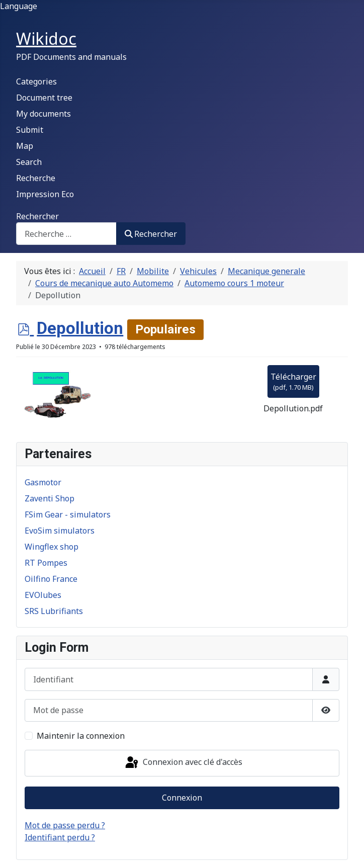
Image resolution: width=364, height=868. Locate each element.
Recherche (36, 178)
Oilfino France (51, 579)
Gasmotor (43, 482)
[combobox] (66, 234)
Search (29, 162)
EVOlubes (43, 595)
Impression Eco (45, 194)
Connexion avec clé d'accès (183, 763)
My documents (43, 114)
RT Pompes (46, 563)
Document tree (44, 98)
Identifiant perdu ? (60, 837)
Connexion (182, 798)
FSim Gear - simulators (68, 514)
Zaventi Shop (50, 498)
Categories (36, 81)
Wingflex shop (52, 547)
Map (25, 146)
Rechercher (37, 216)
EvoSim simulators (60, 531)
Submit (30, 130)
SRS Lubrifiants (54, 611)
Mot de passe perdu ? (65, 825)
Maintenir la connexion (81, 736)
